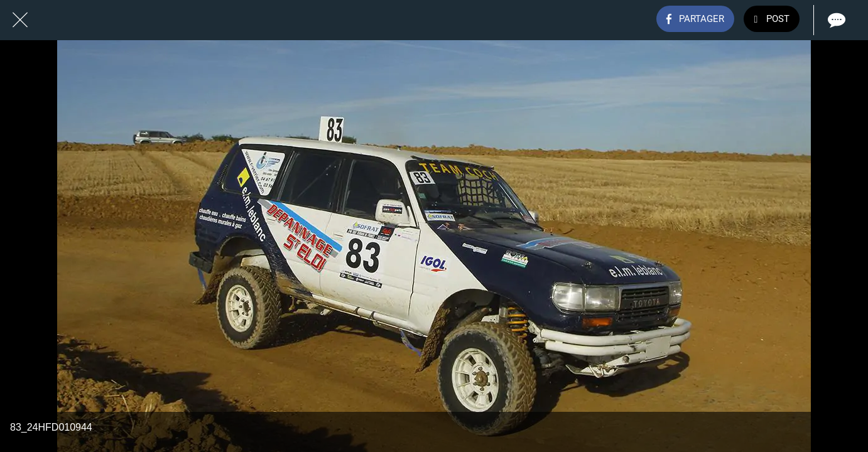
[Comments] (835, 20)
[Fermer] (20, 20)
